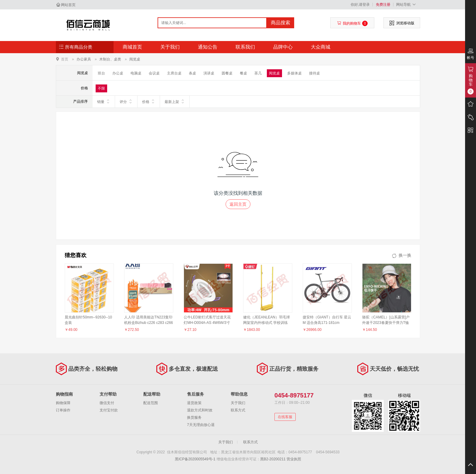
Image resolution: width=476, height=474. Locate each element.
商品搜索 (280, 23)
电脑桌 (136, 73)
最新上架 (175, 101)
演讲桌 (209, 73)
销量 (104, 101)
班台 (101, 73)
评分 (126, 101)
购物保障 (63, 403)
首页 (65, 59)
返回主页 (238, 204)
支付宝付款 (109, 410)
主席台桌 (174, 73)
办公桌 (118, 73)
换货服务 (194, 417)
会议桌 (154, 73)
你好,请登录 (360, 5)
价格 (149, 101)
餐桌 (243, 73)
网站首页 (68, 5)
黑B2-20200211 (273, 459)
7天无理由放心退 (201, 425)
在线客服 (285, 417)
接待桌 (314, 73)
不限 (101, 88)
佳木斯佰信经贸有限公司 (88, 25)
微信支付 (107, 403)
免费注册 (383, 5)
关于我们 (170, 47)
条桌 (192, 73)
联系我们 (245, 47)
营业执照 (294, 459)
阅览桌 (135, 59)
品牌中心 (283, 47)
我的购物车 (352, 23)
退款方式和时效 (200, 410)
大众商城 (321, 47)
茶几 (258, 73)
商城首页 (132, 47)
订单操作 (63, 410)
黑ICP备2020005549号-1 (195, 459)
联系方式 (238, 410)
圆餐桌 (227, 73)
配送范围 (151, 403)
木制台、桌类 (110, 59)
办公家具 (84, 59)
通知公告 (208, 47)
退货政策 (194, 403)
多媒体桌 (294, 73)
